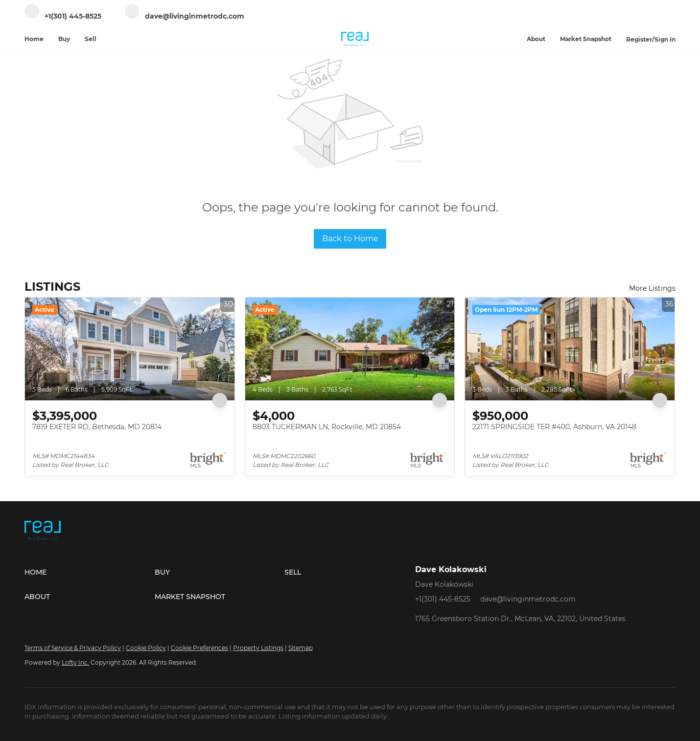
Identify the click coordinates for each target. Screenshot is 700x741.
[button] (90, 572)
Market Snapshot (586, 39)
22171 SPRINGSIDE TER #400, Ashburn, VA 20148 (554, 427)
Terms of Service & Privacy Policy (73, 648)
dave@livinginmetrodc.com (528, 599)
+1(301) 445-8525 (443, 599)
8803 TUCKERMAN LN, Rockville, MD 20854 (327, 427)
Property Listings (258, 648)
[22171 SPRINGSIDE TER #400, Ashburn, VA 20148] (570, 349)
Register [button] (639, 39)
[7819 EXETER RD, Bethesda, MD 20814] (130, 349)
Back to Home (350, 239)
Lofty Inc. (75, 662)
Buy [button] (64, 39)
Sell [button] (91, 39)
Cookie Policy (146, 648)
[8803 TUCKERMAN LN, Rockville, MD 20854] (350, 349)
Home (34, 39)
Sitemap (301, 648)
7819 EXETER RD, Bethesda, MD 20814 (97, 427)
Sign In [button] (665, 39)
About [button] (536, 39)
